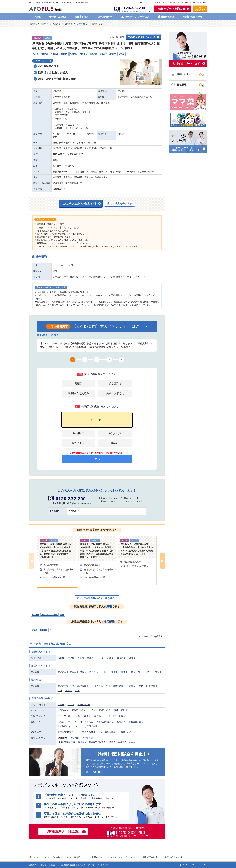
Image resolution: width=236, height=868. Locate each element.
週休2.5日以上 (121, 710)
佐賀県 (71, 658)
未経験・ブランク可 (67, 722)
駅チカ (88, 716)
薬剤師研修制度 (166, 17)
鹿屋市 (73, 672)
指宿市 (115, 672)
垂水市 (124, 672)
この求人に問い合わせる (142, 37)
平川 (60, 691)
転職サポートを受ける (172, 9)
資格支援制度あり (105, 722)
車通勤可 (99, 716)
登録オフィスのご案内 (179, 3)
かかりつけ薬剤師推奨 (87, 726)
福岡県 (61, 658)
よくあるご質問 (160, 3)
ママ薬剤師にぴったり (68, 732)
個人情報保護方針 (68, 865)
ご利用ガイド (144, 3)
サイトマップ (103, 865)
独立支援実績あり (137, 722)
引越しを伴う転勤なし (117, 716)
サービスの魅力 (58, 17)
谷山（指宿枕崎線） (116, 686)
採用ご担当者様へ (200, 3)
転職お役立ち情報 (193, 17)
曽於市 (158, 672)
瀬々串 (69, 691)
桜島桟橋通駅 (82, 24)
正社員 (34, 630)
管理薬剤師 (88, 738)
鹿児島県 (57, 24)
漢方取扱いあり (65, 726)
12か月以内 (78, 443)
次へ (97, 459)
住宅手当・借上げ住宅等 (69, 716)
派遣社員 (43, 630)
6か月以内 (115, 433)
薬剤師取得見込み (79, 393)
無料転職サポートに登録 (63, 831)
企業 (62, 615)
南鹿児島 (99, 686)
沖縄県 (132, 658)
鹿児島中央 (63, 686)
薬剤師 (79, 384)
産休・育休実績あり (108, 732)
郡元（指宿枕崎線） (81, 686)
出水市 (105, 672)
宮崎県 (110, 658)
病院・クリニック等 (50, 615)
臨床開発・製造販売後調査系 (92, 742)
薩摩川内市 (137, 672)
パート (52, 630)
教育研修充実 (87, 722)
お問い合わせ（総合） (48, 865)
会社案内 (33, 865)
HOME (37, 17)
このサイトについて (86, 865)
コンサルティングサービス (135, 17)
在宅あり (121, 722)
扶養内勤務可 (89, 732)
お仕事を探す (82, 17)
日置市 (149, 672)
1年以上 (115, 443)
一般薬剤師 (74, 738)
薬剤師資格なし (115, 393)
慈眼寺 (132, 686)
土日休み (62, 710)
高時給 (71, 705)
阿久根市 (94, 672)
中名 (78, 691)
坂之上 (142, 686)
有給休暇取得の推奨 (101, 710)
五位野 (152, 686)
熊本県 (90, 658)
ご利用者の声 (105, 17)
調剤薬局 (35, 615)
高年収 (61, 705)
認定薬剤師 (115, 384)
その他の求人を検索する (153, 636)
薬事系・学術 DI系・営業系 (122, 742)
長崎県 (81, 658)
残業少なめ (126, 732)
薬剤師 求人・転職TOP (39, 24)
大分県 (100, 658)
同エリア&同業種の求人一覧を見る (96, 598)
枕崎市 (83, 672)
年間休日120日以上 (79, 710)
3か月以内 (78, 433)
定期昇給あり (84, 705)
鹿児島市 (68, 24)
